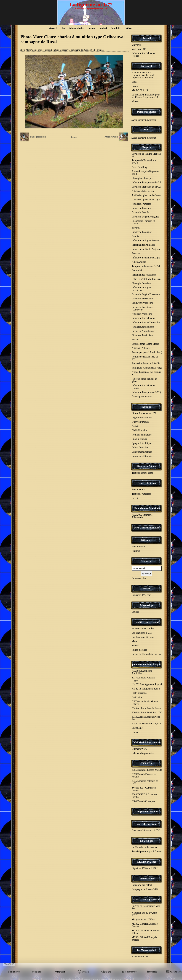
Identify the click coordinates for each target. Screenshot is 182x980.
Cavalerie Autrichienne (143, 331)
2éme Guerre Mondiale (147, 508)
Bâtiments (147, 540)
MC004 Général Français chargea (144, 939)
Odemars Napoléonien (143, 753)
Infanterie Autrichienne (143, 318)
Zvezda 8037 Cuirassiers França (144, 789)
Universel (136, 45)
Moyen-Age (147, 605)
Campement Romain (142, 452)
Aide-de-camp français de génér (145, 380)
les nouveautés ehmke (143, 628)
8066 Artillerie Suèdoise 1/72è (147, 713)
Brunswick (137, 270)
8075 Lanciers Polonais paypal (143, 679)
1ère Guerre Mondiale (147, 528)
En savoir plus (139, 578)
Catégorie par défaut (142, 885)
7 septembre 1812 (141, 957)
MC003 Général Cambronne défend (146, 932)
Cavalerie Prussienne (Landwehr (142, 308)
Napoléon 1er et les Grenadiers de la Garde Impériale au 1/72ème (143, 75)
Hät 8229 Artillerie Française (146, 724)
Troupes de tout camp (142, 473)
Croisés (135, 612)
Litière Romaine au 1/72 (144, 413)
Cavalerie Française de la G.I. (146, 187)
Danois (135, 236)
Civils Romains (139, 430)
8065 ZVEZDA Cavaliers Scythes (144, 796)
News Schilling (139, 167)
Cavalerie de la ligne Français (146, 155)
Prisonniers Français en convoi (143, 222)
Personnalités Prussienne (144, 275)
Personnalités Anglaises (144, 245)
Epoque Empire (139, 439)
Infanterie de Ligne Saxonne (146, 241)
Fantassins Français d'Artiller (146, 363)
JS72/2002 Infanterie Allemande (142, 516)
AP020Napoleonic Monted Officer (145, 703)
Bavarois (136, 228)
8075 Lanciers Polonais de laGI (145, 782)
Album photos (77, 28)
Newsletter (116, 28)
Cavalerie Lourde (140, 212)
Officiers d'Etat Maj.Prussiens (147, 279)
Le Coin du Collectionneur (145, 847)
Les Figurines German (143, 637)
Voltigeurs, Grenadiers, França (147, 368)
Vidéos (129, 28)
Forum (91, 28)
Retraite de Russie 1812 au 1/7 (145, 358)
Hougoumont (138, 547)
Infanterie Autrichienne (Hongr (143, 55)
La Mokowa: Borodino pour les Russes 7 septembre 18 (146, 96)
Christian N (137, 728)
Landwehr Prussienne (142, 303)
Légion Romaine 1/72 (143, 418)
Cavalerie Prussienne (142, 299)
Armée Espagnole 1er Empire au (146, 373)
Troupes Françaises (141, 494)
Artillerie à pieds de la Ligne (146, 200)
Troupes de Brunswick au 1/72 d (144, 162)
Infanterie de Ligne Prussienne (141, 289)
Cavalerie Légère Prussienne (146, 294)
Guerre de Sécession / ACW (146, 830)
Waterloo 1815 (139, 49)
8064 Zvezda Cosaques (143, 801)
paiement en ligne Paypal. (147, 664)
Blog (63, 28)
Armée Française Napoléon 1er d (145, 173)
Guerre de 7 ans (147, 483)
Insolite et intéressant (147, 622)
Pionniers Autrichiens (142, 335)
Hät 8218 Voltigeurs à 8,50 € (146, 689)
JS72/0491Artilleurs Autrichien (142, 672)
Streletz (136, 646)
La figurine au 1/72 (91, 5)
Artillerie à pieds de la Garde (146, 195)
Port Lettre (137, 697)
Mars (134, 641)
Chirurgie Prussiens (141, 283)
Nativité (136, 426)
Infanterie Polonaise (142, 232)
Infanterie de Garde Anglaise (146, 249)
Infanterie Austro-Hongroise (146, 322)
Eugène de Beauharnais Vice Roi (146, 907)
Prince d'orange (139, 650)
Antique (147, 407)
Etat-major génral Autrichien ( (147, 352)
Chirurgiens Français (142, 178)
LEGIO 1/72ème (147, 862)
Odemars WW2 (139, 749)
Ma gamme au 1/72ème (143, 920)
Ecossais (136, 253)
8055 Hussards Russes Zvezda (147, 770)
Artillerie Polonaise (141, 348)
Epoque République (142, 443)
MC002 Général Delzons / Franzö (145, 925)
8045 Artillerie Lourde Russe (146, 708)
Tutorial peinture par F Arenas (147, 851)
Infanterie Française (142, 208)
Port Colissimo (139, 693)
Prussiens (136, 498)
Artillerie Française (141, 204)
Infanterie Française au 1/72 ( (146, 392)
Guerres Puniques (140, 422)
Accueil (53, 28)
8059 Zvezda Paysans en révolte (144, 775)
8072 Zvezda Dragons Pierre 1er (146, 718)
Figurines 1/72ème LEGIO (145, 868)
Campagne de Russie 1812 (145, 889)
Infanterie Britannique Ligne (146, 258)
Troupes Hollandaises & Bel (146, 266)
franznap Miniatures (142, 397)
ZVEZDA (147, 763)
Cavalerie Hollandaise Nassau (147, 654)
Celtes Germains (140, 448)
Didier (135, 732)
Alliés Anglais (139, 262)
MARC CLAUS (140, 90)
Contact (103, 28)
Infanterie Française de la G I (146, 182)
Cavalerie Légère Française (145, 217)
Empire (147, 147)
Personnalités (138, 490)
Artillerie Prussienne (142, 314)
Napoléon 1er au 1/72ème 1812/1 (144, 914)
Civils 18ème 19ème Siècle (145, 344)
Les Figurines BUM (142, 633)
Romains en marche (142, 435)
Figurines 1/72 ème (141, 595)
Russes (135, 340)
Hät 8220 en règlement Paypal (147, 684)
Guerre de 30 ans (147, 466)
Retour (74, 137)
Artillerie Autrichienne (143, 191)
